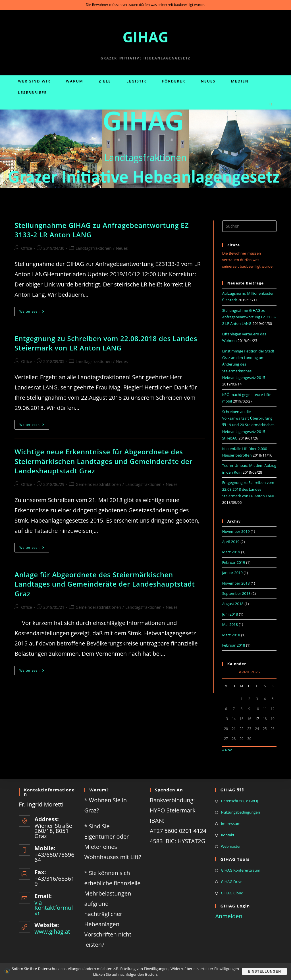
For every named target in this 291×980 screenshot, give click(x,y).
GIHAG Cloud (232, 893)
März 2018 (231, 635)
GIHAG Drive (232, 882)
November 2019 (236, 531)
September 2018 (236, 593)
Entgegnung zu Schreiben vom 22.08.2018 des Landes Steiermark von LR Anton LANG (106, 343)
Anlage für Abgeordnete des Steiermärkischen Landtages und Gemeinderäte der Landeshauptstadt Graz (105, 584)
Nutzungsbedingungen (240, 812)
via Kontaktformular (54, 908)
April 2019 (231, 542)
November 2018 (236, 583)
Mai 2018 (230, 624)
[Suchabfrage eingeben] (249, 226)
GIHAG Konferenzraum (240, 870)
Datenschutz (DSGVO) (239, 801)
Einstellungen (264, 971)
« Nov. (227, 750)
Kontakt (227, 835)
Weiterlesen (34, 312)
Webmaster (231, 846)
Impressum (231, 824)
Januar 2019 (232, 573)
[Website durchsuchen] (271, 105)
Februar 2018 (234, 645)
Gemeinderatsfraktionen (98, 484)
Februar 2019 (234, 562)
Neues (122, 248)
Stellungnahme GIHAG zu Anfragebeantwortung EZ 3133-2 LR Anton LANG (249, 317)
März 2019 (231, 552)
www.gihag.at (52, 931)
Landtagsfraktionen (94, 248)
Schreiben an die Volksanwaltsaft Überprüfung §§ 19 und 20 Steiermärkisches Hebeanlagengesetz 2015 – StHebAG (248, 425)
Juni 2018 (230, 614)
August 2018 (233, 604)
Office (26, 248)
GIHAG (145, 37)
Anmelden (229, 916)
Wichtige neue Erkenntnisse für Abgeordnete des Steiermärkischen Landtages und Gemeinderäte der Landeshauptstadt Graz (103, 461)
